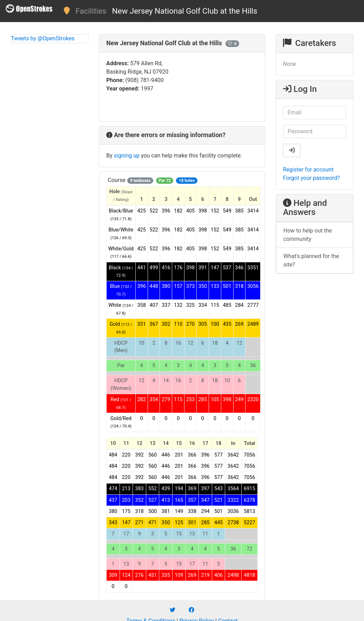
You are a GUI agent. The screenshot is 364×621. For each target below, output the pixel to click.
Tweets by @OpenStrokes (43, 38)
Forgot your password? (311, 178)
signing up (127, 156)
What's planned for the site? (311, 260)
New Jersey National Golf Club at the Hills (185, 11)
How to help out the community (308, 235)
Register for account (308, 170)
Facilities (91, 11)
